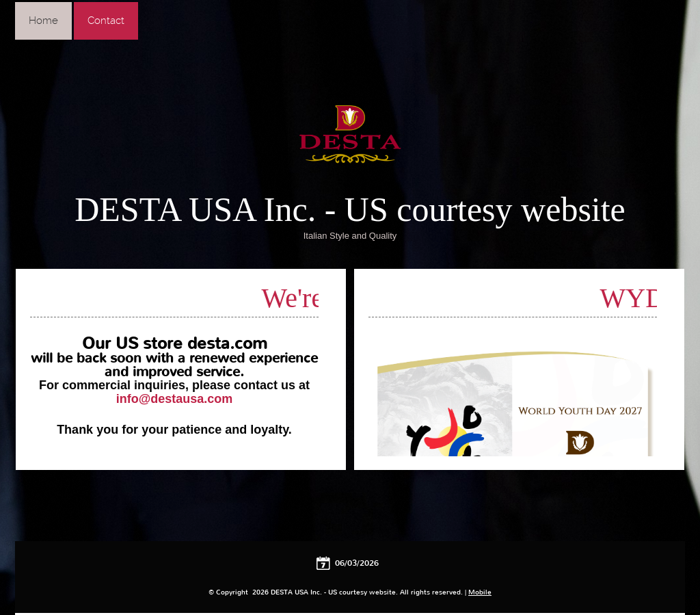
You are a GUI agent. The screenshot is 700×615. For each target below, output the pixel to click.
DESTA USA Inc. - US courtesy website (350, 209)
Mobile (480, 592)
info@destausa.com (175, 399)
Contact (106, 21)
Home (43, 21)
